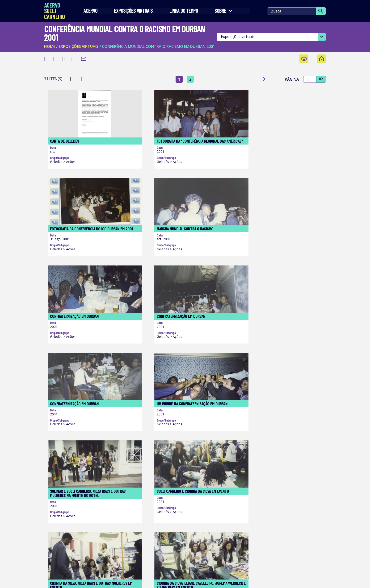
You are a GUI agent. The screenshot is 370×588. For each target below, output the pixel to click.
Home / (53, 40)
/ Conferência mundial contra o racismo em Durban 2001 (159, 40)
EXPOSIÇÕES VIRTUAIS (134, 12)
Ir (319, 73)
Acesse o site (134, 519)
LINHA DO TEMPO (183, 12)
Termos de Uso (61, 581)
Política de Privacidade (139, 581)
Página (289, 73)
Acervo (93, 12)
